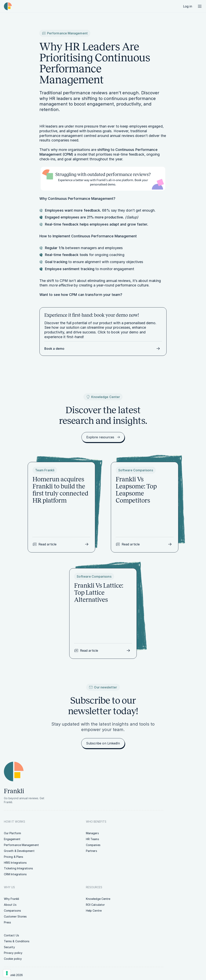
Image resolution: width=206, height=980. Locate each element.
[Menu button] (200, 6)
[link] (188, 6)
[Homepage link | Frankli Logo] (8, 6)
